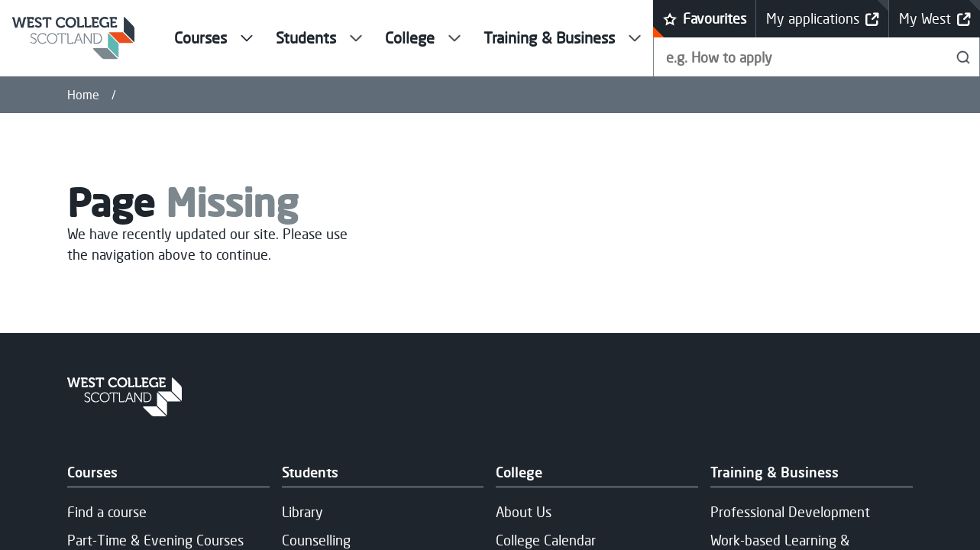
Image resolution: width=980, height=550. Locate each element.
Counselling (316, 540)
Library (302, 512)
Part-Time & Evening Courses (155, 540)
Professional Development (790, 512)
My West (935, 19)
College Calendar (546, 540)
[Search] (964, 57)
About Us (524, 512)
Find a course (107, 512)
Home (83, 95)
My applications (823, 19)
